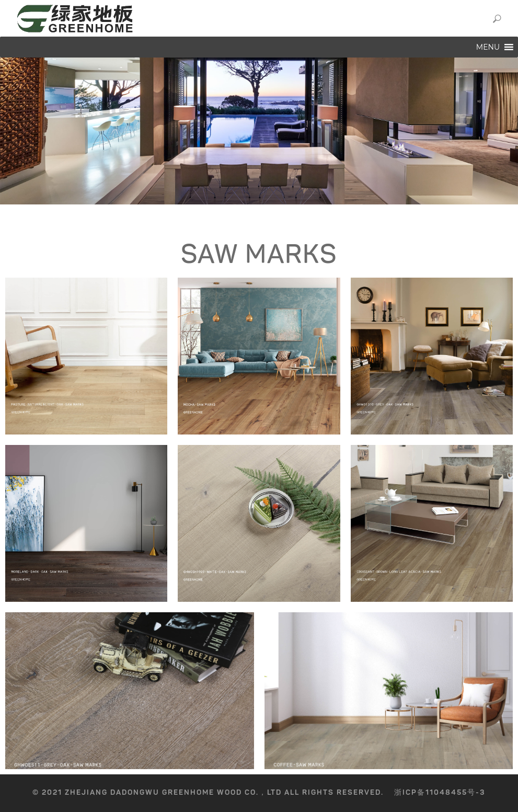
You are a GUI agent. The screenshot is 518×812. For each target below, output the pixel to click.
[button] (488, 47)
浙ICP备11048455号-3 (440, 792)
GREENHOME (145, 18)
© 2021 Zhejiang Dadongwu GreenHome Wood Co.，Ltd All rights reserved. (208, 792)
